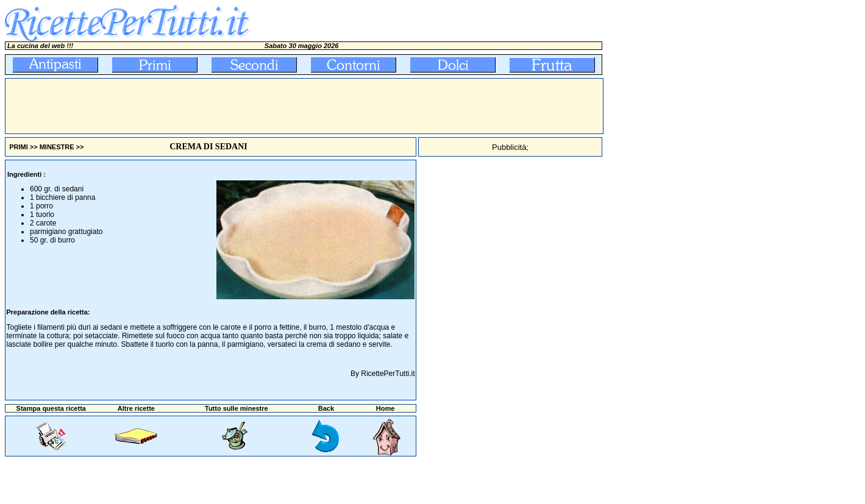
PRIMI (19, 147)
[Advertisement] (227, 106)
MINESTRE (57, 147)
